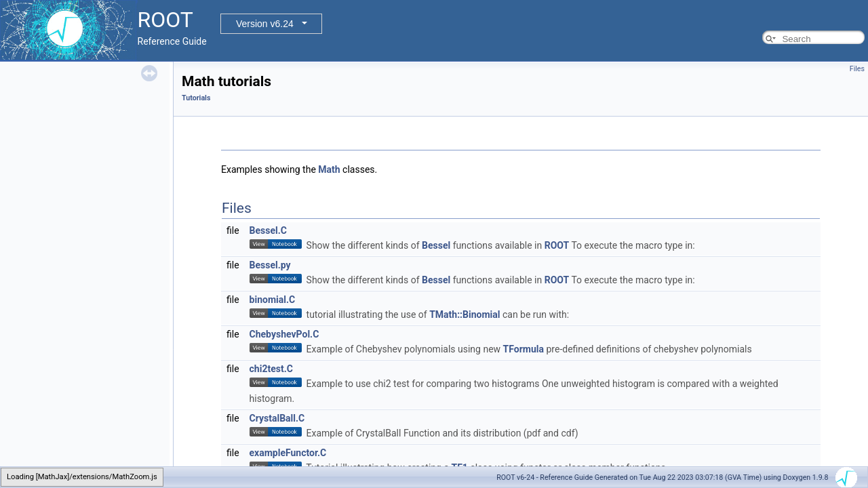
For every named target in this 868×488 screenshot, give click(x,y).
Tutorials (196, 98)
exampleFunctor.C (288, 453)
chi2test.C (271, 369)
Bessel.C (268, 230)
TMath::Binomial (465, 314)
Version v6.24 (265, 24)
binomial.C (273, 300)
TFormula (524, 349)
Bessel (436, 245)
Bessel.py (270, 265)
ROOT (557, 245)
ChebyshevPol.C (284, 334)
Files (857, 69)
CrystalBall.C (277, 418)
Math (329, 169)
